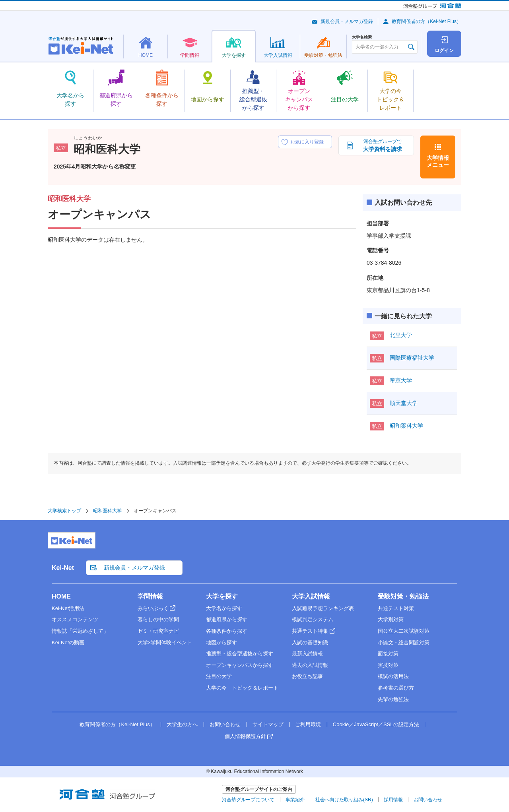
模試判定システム (313, 619)
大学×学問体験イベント (165, 642)
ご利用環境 (308, 724)
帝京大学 (401, 380)
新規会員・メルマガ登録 (347, 21)
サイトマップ (268, 724)
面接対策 (388, 654)
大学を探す (222, 596)
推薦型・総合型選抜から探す (240, 654)
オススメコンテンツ (75, 619)
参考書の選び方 (396, 688)
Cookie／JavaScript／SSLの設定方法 (376, 724)
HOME (61, 596)
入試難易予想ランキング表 (323, 608)
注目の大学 (219, 676)
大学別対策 (391, 619)
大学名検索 (362, 37)
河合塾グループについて (248, 800)
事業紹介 (295, 800)
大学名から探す (224, 608)
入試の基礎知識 (310, 642)
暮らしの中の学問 (158, 619)
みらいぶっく (153, 608)
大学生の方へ (182, 724)
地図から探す (221, 642)
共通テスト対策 (396, 608)
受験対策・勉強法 (403, 596)
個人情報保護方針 (245, 736)
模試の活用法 (393, 676)
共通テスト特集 (310, 631)
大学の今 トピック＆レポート (242, 688)
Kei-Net (63, 568)
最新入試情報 (307, 654)
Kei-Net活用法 (68, 608)
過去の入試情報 (310, 665)
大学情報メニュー (438, 161)
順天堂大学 (404, 403)
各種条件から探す (227, 631)
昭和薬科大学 (406, 426)
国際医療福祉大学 (412, 358)
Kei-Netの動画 (68, 642)
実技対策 (388, 665)
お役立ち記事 (307, 676)
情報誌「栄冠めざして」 (80, 631)
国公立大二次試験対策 (404, 631)
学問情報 (150, 596)
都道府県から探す (227, 619)
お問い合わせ (225, 724)
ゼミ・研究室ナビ (158, 631)
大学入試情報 (311, 596)
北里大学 (401, 335)
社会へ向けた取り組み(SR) (344, 800)
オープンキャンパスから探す (240, 665)
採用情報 (393, 800)
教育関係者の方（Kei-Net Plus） (426, 21)
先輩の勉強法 (393, 699)
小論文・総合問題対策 (404, 642)
